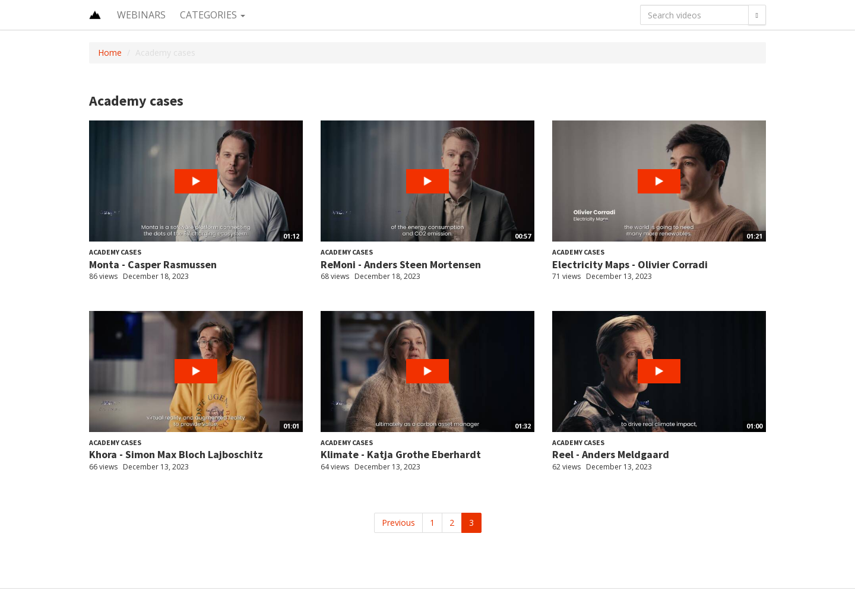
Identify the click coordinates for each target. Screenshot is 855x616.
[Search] (757, 15)
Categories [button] (213, 15)
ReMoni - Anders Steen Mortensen (401, 264)
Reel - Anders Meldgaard (611, 454)
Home (110, 53)
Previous (398, 523)
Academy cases (115, 252)
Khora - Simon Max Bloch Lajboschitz (176, 454)
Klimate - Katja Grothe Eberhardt (401, 454)
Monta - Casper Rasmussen (153, 264)
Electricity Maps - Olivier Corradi (630, 264)
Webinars (141, 15)
